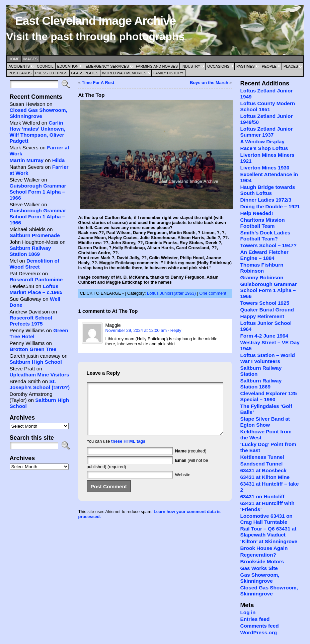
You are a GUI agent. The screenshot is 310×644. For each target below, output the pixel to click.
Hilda (59, 160)
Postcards (20, 73)
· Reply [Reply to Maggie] (175, 330)
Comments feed (259, 626)
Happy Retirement (262, 316)
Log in (248, 612)
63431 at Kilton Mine (265, 477)
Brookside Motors (262, 561)
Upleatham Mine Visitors (40, 375)
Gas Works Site (259, 568)
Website (183, 485)
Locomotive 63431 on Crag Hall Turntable (266, 519)
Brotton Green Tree (33, 349)
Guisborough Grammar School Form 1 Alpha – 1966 (38, 192)
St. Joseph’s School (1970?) (40, 384)
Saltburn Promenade (35, 235)
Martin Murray (27, 160)
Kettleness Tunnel (262, 457)
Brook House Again (264, 548)
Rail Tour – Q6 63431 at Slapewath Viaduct (268, 532)
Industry (191, 66)
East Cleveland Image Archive (95, 21)
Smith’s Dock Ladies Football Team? (265, 236)
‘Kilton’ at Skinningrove (269, 541)
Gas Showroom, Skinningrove (260, 578)
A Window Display (262, 141)
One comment (213, 293)
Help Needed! (256, 213)
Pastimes (246, 66)
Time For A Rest (98, 83)
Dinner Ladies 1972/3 (266, 200)
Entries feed (255, 619)
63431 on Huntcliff (262, 496)
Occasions (218, 66)
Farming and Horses (157, 66)
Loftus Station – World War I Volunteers (267, 358)
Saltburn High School (36, 362)
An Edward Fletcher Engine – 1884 (264, 255)
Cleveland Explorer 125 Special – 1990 (268, 396)
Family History (168, 73)
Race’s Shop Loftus (264, 148)
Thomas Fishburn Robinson (262, 268)
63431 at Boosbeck (263, 470)
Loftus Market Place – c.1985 (36, 289)
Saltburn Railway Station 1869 (30, 251)
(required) (191, 461)
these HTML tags (128, 451)
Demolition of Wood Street (35, 264)
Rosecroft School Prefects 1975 (31, 321)
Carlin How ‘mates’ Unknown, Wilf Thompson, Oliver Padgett (37, 132)
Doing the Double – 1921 (270, 206)
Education (68, 66)
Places (291, 66)
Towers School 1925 (265, 303)
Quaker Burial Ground (267, 310)
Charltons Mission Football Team (262, 223)
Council (45, 66)
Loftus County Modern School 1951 (267, 106)
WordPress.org (258, 632)
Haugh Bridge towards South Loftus (267, 190)
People (269, 66)
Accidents (19, 66)
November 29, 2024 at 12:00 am (136, 330)
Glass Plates (85, 73)
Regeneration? (258, 555)
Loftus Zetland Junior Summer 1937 (266, 132)
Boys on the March (209, 83)
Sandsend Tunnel (261, 464)
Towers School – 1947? (268, 245)
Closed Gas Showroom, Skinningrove (38, 113)
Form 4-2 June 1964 (264, 336)
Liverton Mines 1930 (265, 168)
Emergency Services (107, 66)
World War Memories (124, 73)
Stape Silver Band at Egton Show (265, 422)
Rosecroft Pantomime (36, 279)
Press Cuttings (51, 73)
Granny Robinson (262, 277)
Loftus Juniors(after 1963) (171, 293)
